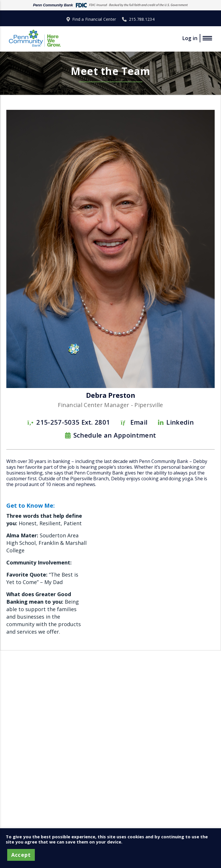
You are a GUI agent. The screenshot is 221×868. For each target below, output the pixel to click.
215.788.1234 (142, 19)
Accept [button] (21, 855)
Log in (190, 38)
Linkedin (180, 422)
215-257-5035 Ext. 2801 (73, 422)
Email (139, 422)
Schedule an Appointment (115, 435)
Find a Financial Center (94, 19)
